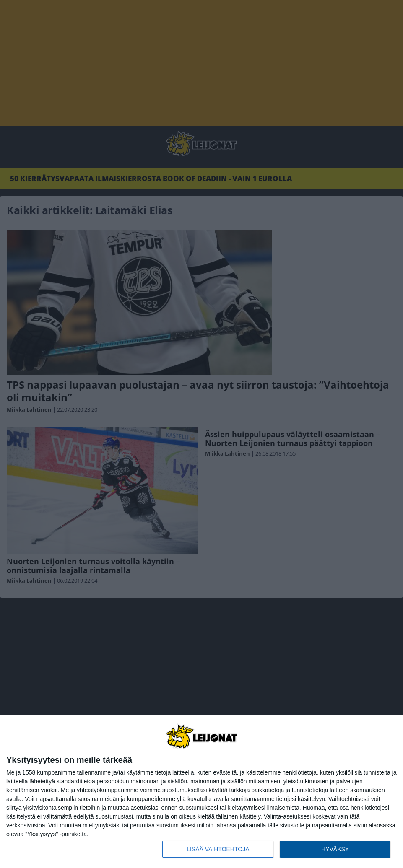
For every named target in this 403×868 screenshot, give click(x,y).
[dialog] (201, 792)
